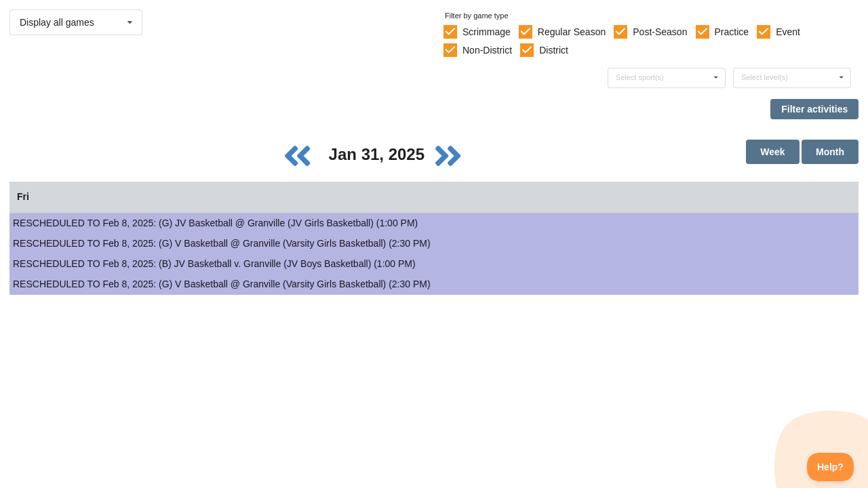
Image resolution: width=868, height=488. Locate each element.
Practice (732, 32)
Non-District (487, 50)
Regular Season (572, 32)
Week (772, 152)
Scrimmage (487, 32)
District (554, 50)
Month (830, 152)
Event (788, 32)
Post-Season (660, 32)
